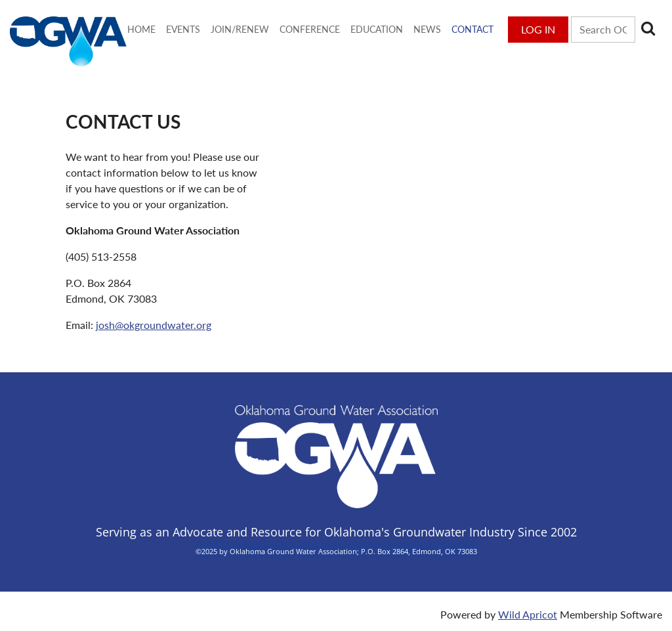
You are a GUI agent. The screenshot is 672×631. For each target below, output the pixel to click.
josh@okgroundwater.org (154, 325)
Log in (538, 29)
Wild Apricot (528, 614)
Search (648, 28)
